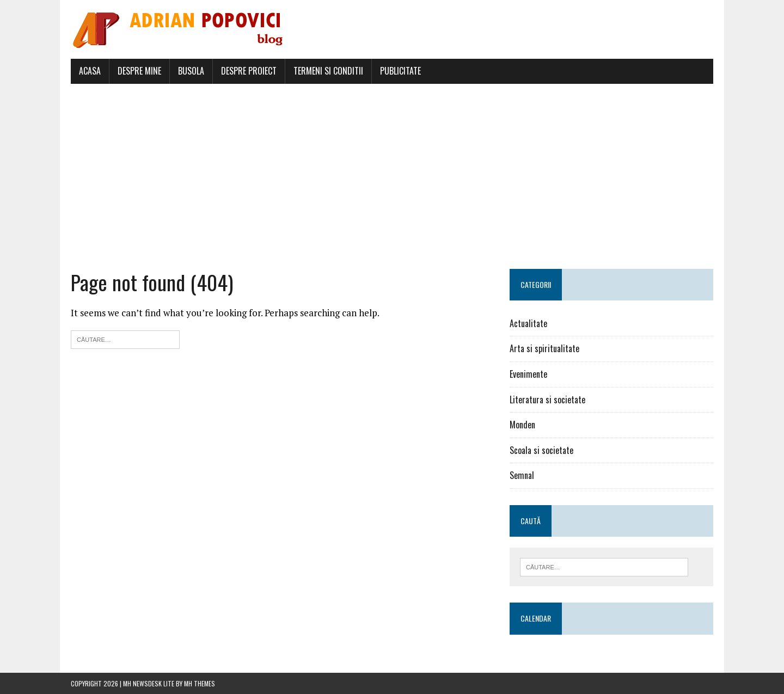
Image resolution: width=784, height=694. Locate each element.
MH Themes (200, 683)
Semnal (522, 475)
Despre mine (139, 71)
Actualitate (528, 323)
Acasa (90, 71)
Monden (522, 425)
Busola (191, 71)
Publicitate (400, 71)
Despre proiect (249, 71)
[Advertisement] (392, 176)
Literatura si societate (547, 400)
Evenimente (528, 374)
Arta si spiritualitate (544, 348)
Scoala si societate (541, 450)
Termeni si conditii (328, 71)
